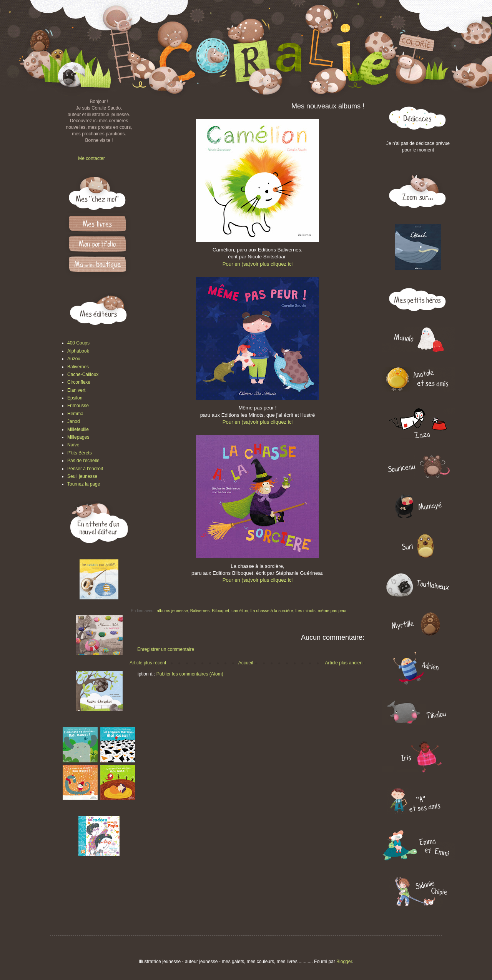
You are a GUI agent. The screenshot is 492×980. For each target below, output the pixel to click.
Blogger (344, 962)
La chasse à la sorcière (272, 611)
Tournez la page (84, 484)
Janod (74, 421)
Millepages (78, 437)
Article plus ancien (344, 663)
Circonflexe (79, 382)
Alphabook (78, 351)
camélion (240, 611)
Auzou (74, 359)
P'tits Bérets (80, 453)
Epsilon (75, 398)
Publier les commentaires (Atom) (190, 674)
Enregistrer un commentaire (166, 649)
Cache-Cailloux (83, 374)
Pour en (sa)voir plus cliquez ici (258, 264)
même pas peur (332, 611)
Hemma (75, 414)
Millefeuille (78, 429)
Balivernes (200, 611)
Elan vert (76, 390)
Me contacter (91, 158)
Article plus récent (148, 663)
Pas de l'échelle (83, 461)
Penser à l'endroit (85, 469)
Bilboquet (220, 611)
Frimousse (78, 406)
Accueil (246, 663)
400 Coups (78, 343)
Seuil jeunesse (82, 476)
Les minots (306, 611)
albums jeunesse (172, 611)
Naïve (73, 445)
